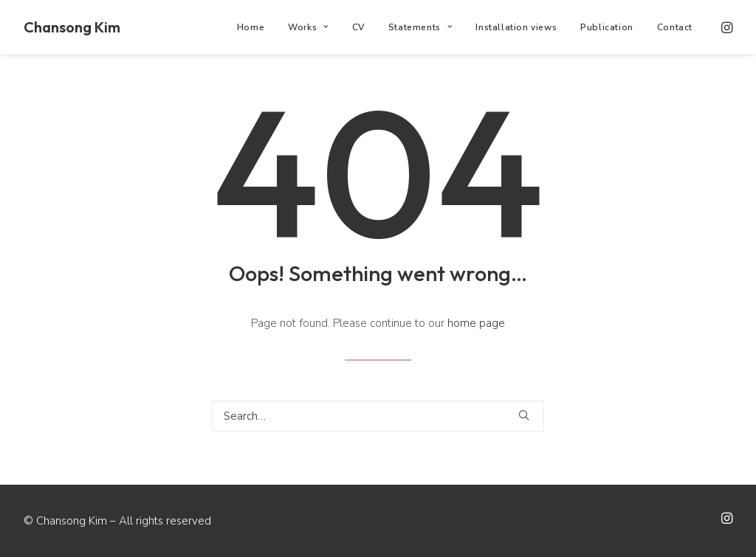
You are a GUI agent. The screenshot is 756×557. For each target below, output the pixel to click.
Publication (607, 27)
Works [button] (308, 27)
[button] (726, 27)
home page (476, 323)
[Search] (378, 416)
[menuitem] (251, 27)
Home (251, 27)
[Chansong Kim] (72, 27)
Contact (675, 27)
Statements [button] (420, 27)
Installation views (516, 27)
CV (358, 27)
